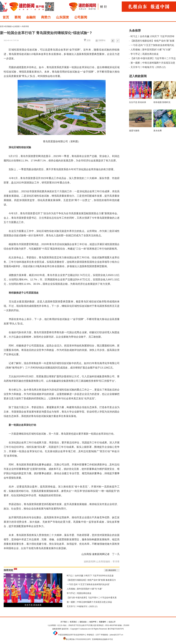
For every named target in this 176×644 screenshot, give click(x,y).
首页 (6, 17)
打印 (89, 40)
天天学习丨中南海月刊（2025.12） (83, 606)
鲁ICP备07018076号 (116, 629)
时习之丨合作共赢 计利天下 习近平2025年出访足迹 (90, 576)
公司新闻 (81, 17)
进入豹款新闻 (111, 570)
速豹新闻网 (57, 629)
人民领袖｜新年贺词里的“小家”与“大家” (85, 589)
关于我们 (64, 622)
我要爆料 (103, 622)
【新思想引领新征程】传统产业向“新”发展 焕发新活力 (91, 580)
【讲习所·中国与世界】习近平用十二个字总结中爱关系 (92, 598)
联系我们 (73, 622)
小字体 (113, 41)
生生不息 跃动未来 (33, 605)
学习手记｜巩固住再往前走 (79, 593)
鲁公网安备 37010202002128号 (78, 639)
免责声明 (93, 622)
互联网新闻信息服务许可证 (102, 639)
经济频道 (8, 26)
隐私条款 (83, 622)
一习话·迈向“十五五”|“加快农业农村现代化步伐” (88, 584)
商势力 (46, 17)
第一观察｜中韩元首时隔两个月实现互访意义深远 (89, 602)
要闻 (18, 17)
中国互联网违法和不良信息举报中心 (72, 635)
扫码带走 (102, 40)
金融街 (31, 17)
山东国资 (62, 17)
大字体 (118, 41)
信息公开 (112, 622)
